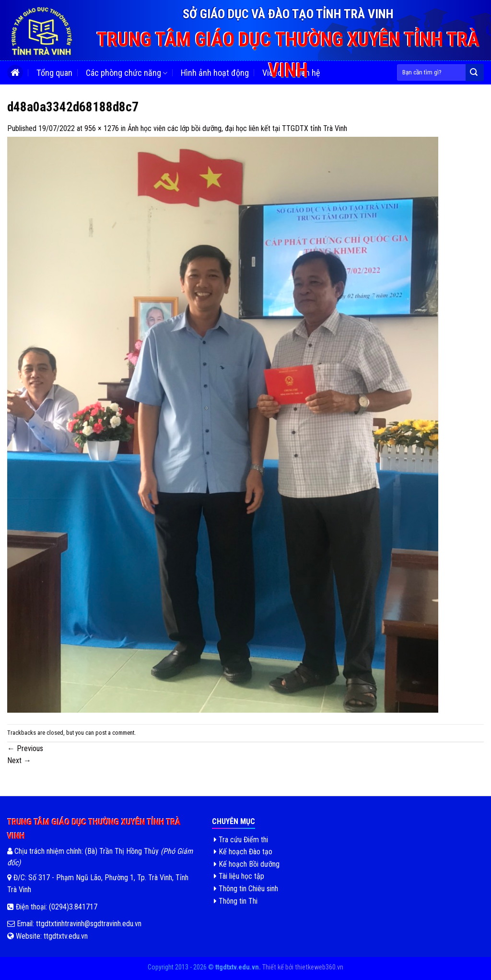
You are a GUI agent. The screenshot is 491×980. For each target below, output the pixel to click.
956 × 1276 (102, 128)
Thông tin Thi (236, 901)
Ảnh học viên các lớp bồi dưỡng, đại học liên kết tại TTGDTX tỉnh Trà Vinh (237, 128)
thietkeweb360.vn (319, 967)
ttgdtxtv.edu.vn (66, 936)
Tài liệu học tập (239, 876)
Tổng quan (54, 73)
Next (19, 760)
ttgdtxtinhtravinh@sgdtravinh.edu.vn (88, 924)
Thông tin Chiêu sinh (246, 889)
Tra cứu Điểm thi (241, 840)
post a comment (115, 733)
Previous (25, 748)
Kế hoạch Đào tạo (243, 852)
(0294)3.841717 (73, 907)
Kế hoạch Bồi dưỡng (247, 864)
